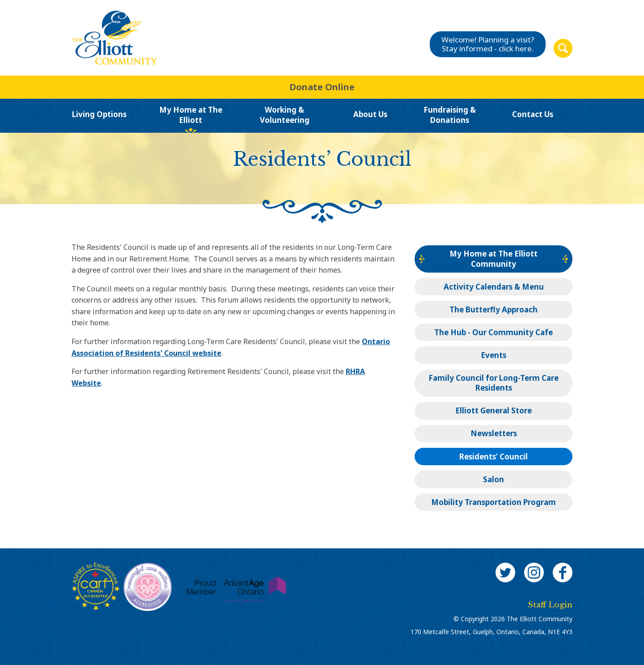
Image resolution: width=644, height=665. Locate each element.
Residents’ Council (494, 457)
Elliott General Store (494, 410)
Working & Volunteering (285, 115)
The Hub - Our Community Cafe (494, 332)
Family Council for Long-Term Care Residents (494, 383)
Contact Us (533, 114)
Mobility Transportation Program (494, 502)
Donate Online (322, 87)
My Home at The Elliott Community (494, 259)
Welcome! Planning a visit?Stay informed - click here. (488, 44)
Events (494, 355)
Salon (494, 479)
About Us (370, 114)
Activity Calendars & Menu (494, 287)
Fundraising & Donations (450, 115)
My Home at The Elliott (191, 115)
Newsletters (494, 433)
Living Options (99, 114)
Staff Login (550, 605)
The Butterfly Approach (494, 309)
